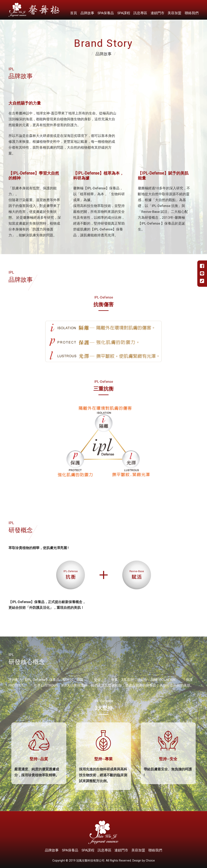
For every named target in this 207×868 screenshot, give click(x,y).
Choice (150, 861)
